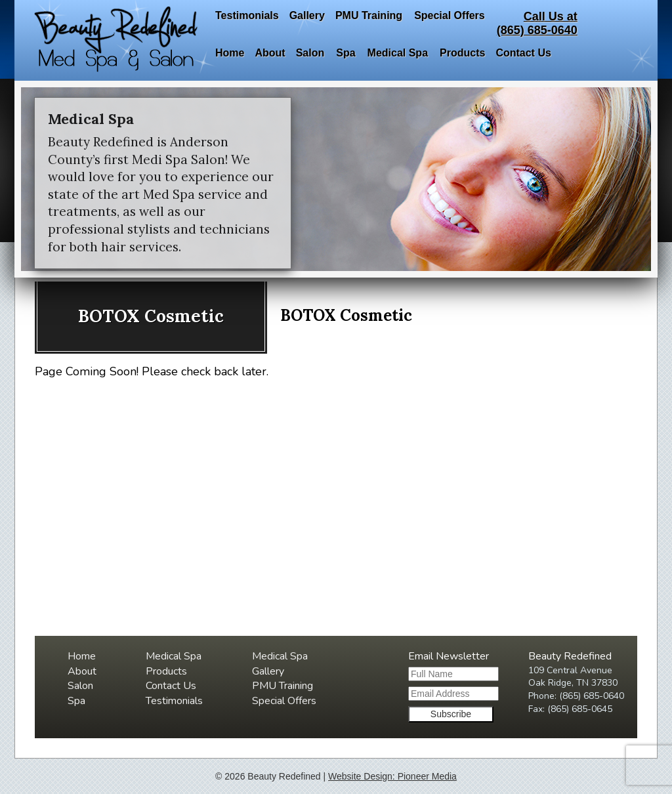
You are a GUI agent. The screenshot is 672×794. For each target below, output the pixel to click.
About (270, 53)
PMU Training (369, 15)
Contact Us (523, 53)
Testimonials (247, 15)
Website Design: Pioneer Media (392, 776)
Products (462, 53)
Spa (346, 53)
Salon (310, 53)
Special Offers (450, 15)
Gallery (307, 15)
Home (230, 53)
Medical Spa (398, 53)
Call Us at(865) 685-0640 (537, 23)
